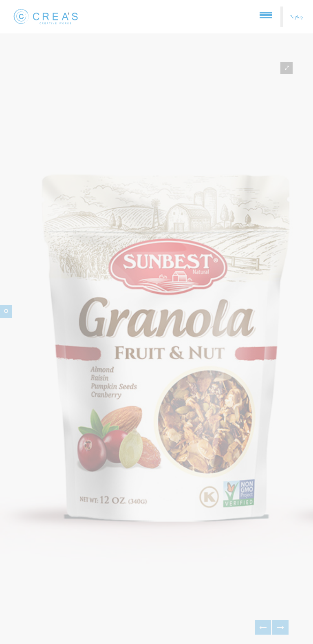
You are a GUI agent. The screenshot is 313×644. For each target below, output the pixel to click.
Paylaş (296, 17)
